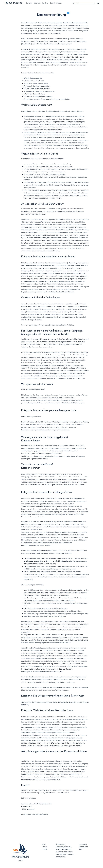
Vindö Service (61, 857)
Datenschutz (83, 847)
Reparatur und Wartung (64, 852)
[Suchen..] (83, 3)
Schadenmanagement (64, 849)
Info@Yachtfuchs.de (41, 814)
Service (45, 847)
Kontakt (45, 849)
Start (44, 844)
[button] (98, 3)
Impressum (83, 844)
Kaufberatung (61, 844)
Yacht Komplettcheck (63, 847)
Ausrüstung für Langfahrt (65, 854)
